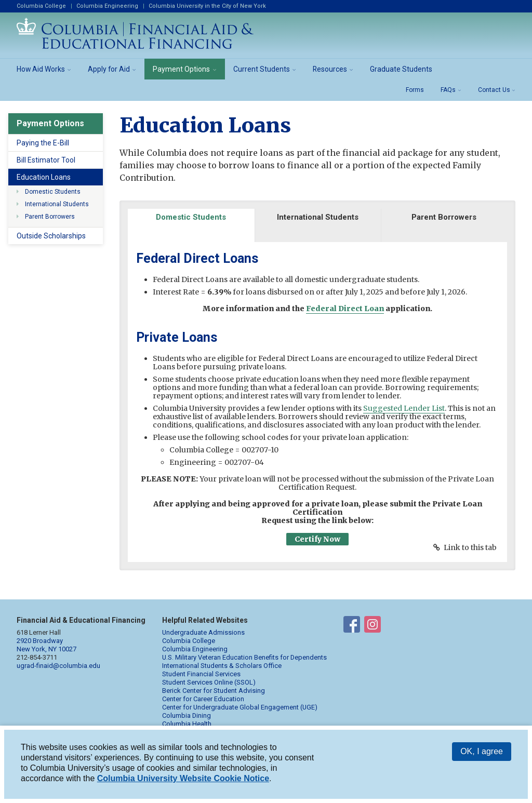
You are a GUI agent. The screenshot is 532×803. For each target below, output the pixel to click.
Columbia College (41, 6)
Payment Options (181, 69)
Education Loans (44, 177)
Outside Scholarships (51, 236)
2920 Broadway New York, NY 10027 (46, 645)
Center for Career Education (203, 699)
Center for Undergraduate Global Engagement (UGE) (240, 707)
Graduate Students (401, 69)
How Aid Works (41, 69)
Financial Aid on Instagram (373, 626)
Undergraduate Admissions (203, 632)
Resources (330, 69)
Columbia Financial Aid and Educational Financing (135, 33)
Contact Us (494, 90)
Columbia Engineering (107, 6)
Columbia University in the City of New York (207, 6)
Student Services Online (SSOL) (209, 682)
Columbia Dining (187, 715)
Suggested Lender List (404, 408)
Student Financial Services (201, 674)
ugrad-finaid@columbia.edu (58, 666)
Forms (415, 90)
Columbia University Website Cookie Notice (183, 778)
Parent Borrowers (50, 217)
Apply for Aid (109, 69)
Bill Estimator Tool (46, 160)
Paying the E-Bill (43, 143)
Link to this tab (470, 547)
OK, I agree (482, 751)
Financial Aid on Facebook (352, 626)
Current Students (262, 69)
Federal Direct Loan (345, 309)
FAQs (448, 90)
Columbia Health (187, 724)
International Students (57, 204)
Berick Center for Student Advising (214, 691)
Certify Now (317, 539)
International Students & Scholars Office (222, 666)
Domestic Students (53, 192)
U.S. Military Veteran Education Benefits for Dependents (244, 657)
